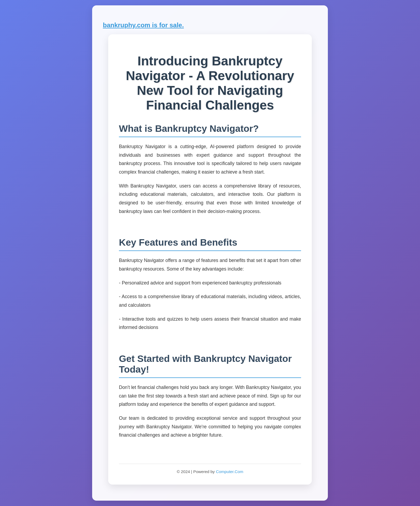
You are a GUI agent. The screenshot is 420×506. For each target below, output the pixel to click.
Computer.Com (230, 472)
